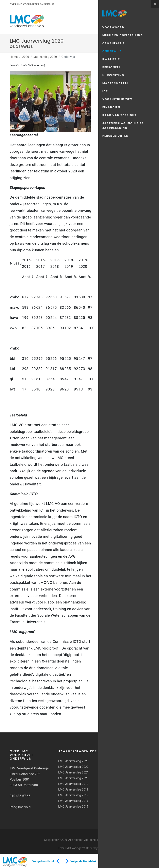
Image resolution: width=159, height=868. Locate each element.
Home (14, 57)
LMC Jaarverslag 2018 (73, 789)
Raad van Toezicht (119, 115)
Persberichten (115, 136)
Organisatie (113, 43)
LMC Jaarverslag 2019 (73, 784)
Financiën (111, 107)
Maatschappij (115, 83)
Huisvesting (113, 75)
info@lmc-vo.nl (20, 807)
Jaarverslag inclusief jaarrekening (123, 126)
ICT (105, 91)
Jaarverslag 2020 (45, 57)
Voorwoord (113, 27)
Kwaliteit (111, 59)
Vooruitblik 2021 (118, 99)
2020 (26, 57)
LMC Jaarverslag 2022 (73, 767)
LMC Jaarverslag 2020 (73, 778)
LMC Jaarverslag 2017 (73, 795)
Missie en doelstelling (123, 35)
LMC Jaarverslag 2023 (73, 761)
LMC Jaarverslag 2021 (73, 772)
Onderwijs (112, 51)
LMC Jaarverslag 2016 (73, 801)
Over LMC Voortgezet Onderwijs (32, 4)
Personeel (111, 67)
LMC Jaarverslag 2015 (73, 807)
